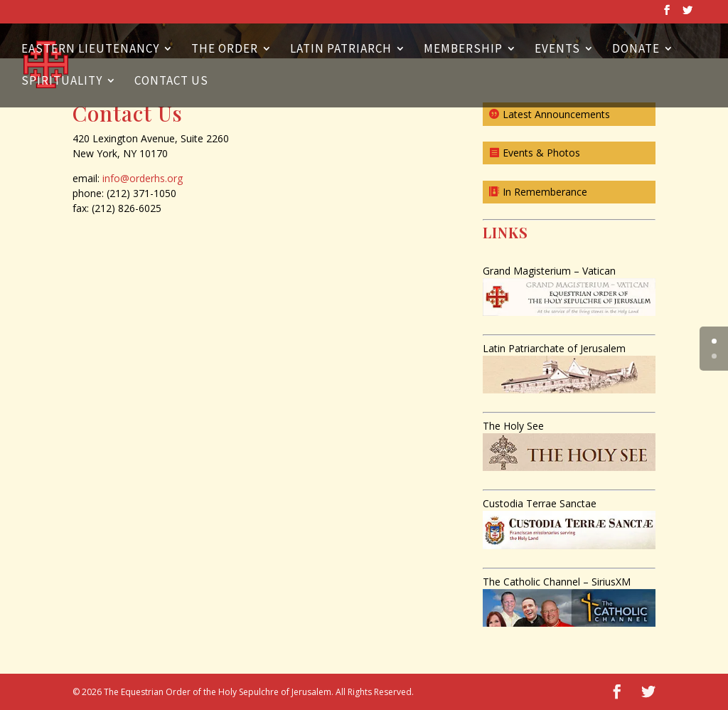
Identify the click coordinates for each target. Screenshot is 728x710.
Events (557, 50)
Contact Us (171, 82)
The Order (225, 50)
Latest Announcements (556, 114)
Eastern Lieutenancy (90, 50)
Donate (636, 50)
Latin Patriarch (341, 50)
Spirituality (62, 82)
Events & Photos (541, 153)
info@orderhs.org (143, 178)
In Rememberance (545, 192)
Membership (463, 50)
